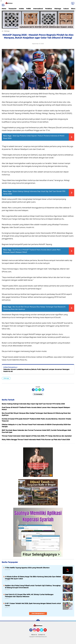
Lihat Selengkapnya (38, 613)
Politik (28, 9)
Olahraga (58, 9)
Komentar (38, 394)
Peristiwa (49, 9)
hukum (66, 9)
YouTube (47, 631)
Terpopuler (13, 9)
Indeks (21, 9)
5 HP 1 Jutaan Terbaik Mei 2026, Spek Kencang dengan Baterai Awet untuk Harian (33, 604)
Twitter (42, 631)
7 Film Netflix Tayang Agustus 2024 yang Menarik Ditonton (27, 568)
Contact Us (41, 635)
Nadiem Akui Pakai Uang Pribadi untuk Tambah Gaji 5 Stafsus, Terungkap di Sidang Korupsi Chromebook (33, 587)
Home (4, 9)
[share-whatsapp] (40, 390)
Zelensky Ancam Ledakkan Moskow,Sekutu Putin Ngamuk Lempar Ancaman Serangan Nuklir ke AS (36, 370)
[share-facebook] (33, 390)
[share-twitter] (36, 390)
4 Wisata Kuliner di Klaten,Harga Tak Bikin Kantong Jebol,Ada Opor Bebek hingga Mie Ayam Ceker (33, 578)
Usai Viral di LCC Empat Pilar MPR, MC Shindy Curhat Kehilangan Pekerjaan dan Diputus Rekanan (29, 595)
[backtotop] (38, 621)
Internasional (38, 9)
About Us (34, 635)
